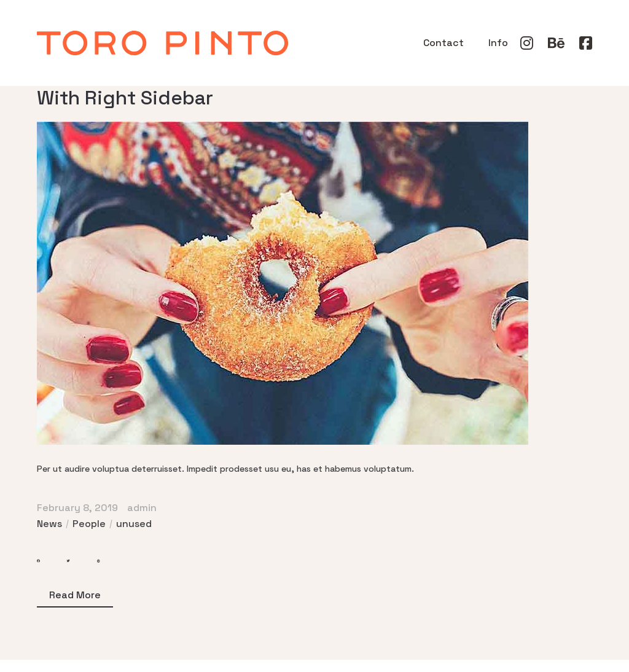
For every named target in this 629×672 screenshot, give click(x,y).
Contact (443, 43)
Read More (75, 595)
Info (498, 43)
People (89, 524)
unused (134, 524)
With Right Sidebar (125, 98)
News (49, 524)
